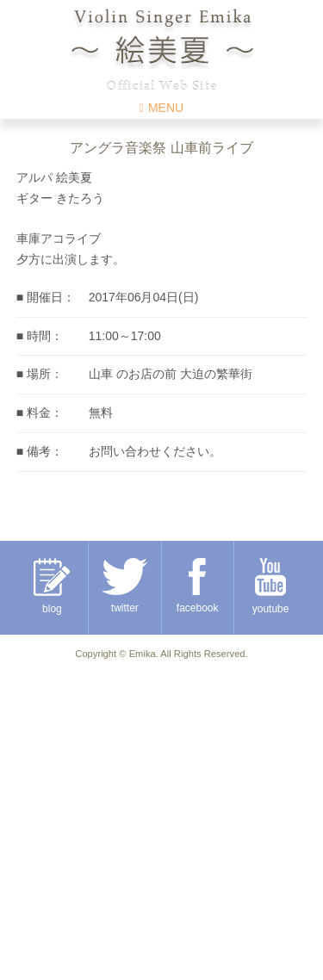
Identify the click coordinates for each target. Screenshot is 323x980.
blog (52, 586)
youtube (271, 586)
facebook (198, 586)
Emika (143, 654)
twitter (124, 586)
